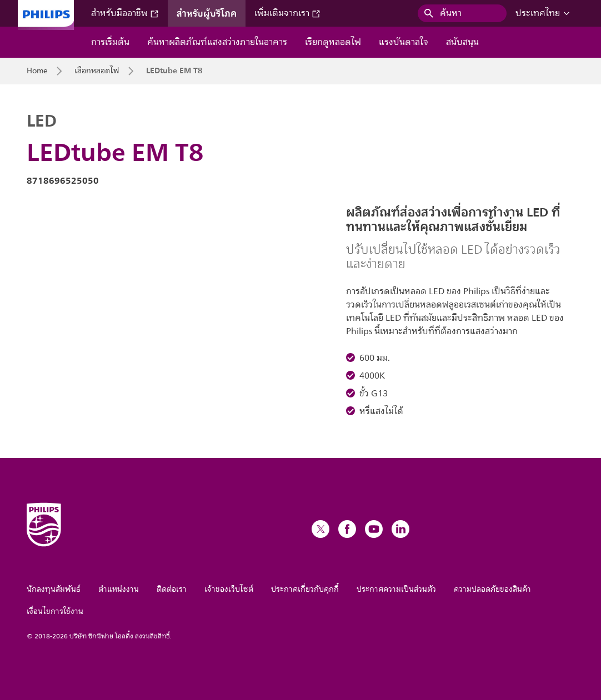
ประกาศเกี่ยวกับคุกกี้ (305, 589)
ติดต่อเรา (172, 589)
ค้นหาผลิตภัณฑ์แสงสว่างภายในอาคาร (217, 42)
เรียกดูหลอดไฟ (333, 42)
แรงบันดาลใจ (404, 42)
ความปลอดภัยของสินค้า (492, 589)
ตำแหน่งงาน (119, 589)
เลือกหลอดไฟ (97, 71)
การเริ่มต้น (110, 42)
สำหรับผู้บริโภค (207, 13)
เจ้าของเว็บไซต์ (229, 589)
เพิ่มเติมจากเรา (287, 13)
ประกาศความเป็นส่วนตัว (396, 589)
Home (37, 71)
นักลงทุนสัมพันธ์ (54, 589)
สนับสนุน (462, 42)
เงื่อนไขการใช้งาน (55, 611)
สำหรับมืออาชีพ (125, 13)
